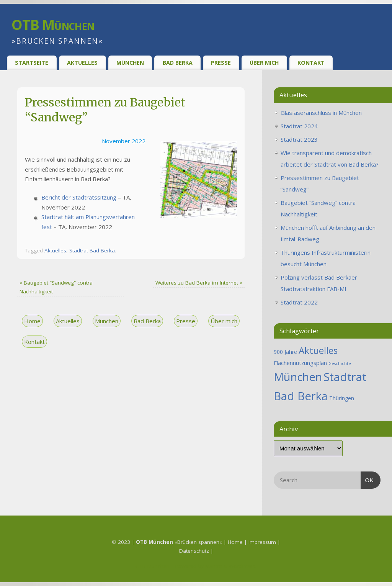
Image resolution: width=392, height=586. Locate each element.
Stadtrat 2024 (299, 126)
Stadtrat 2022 (299, 302)
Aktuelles (82, 63)
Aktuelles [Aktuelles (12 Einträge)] (318, 350)
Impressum (263, 542)
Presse (221, 63)
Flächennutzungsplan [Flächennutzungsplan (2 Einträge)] (300, 363)
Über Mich (264, 63)
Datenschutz (195, 551)
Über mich (224, 321)
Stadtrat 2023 (299, 139)
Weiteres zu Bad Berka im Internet (199, 283)
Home (32, 321)
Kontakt (311, 63)
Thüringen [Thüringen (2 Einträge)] (342, 398)
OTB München (53, 25)
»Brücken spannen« (179, 542)
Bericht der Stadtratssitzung (79, 197)
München (130, 63)
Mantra (214, 566)
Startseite (32, 63)
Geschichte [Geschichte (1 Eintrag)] (340, 363)
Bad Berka (178, 63)
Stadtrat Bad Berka (92, 250)
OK (367, 479)
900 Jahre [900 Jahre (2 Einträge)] (285, 352)
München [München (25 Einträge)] (298, 377)
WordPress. (243, 566)
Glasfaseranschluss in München (321, 113)
